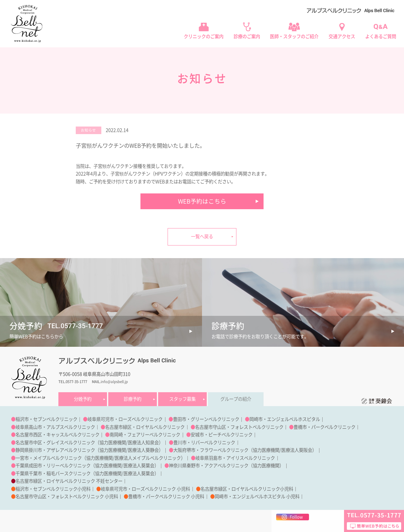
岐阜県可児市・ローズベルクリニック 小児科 (145, 489)
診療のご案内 (247, 36)
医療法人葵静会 (143, 450)
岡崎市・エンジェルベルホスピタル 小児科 (257, 497)
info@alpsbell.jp (114, 382)
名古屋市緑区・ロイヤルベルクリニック (145, 427)
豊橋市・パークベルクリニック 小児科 (166, 497)
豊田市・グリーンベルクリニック (206, 419)
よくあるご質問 (381, 36)
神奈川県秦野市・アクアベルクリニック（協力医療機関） (226, 466)
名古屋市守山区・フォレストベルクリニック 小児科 (67, 497)
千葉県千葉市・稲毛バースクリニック (53, 473)
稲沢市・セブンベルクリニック (46, 419)
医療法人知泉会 (143, 443)
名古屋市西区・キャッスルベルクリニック (57, 435)
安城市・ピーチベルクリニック (222, 435)
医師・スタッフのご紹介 (294, 36)
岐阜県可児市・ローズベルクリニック (125, 419)
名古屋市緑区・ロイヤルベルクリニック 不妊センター (69, 481)
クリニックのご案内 (204, 36)
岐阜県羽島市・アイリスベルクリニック (235, 458)
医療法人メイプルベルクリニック (148, 458)
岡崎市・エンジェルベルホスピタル (285, 419)
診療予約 (133, 399)
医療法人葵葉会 (139, 466)
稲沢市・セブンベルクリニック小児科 (53, 489)
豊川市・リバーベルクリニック (204, 443)
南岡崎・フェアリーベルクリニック (145, 435)
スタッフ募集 (182, 399)
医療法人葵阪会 (297, 450)
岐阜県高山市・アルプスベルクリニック (55, 427)
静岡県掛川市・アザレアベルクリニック (55, 450)
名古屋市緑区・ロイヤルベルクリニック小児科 (247, 489)
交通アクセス (342, 36)
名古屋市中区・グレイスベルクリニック (55, 443)
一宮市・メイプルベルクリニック (49, 458)
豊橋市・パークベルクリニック (324, 427)
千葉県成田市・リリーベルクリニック (53, 466)
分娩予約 (83, 399)
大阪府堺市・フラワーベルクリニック (211, 450)
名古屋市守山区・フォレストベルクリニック (239, 427)
